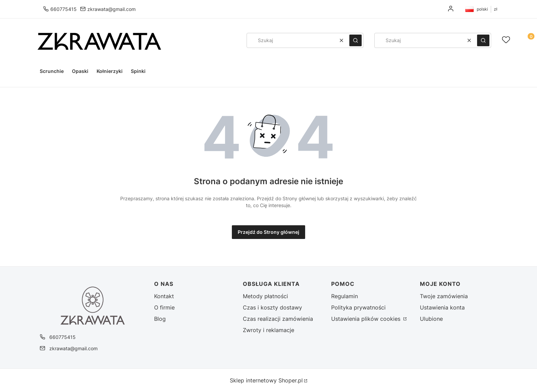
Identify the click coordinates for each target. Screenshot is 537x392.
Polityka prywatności (358, 307)
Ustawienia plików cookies (367, 319)
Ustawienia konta (442, 307)
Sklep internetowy (266, 380)
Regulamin (345, 296)
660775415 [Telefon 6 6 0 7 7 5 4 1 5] (64, 9)
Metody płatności (265, 296)
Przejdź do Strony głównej (268, 232)
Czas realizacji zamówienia (278, 319)
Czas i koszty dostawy (272, 307)
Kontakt (164, 296)
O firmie (164, 307)
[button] (355, 40)
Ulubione (431, 319)
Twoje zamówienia (444, 296)
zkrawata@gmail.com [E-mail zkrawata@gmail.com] (111, 9)
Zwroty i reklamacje (268, 330)
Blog (160, 319)
